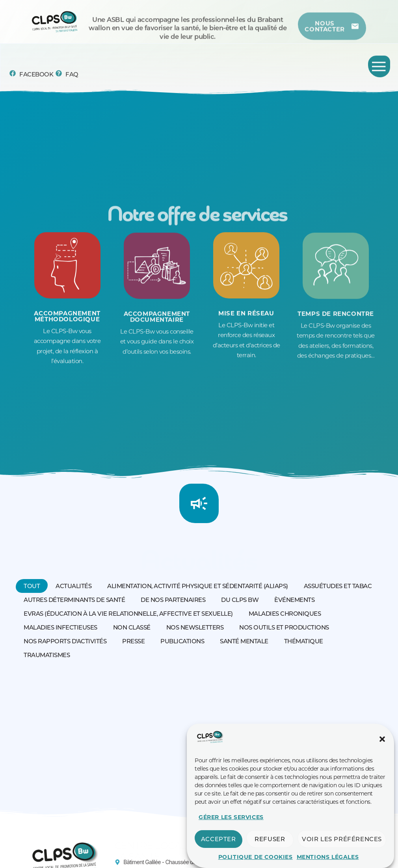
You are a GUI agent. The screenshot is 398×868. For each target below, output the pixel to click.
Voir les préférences (342, 843)
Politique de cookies (256, 861)
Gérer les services (231, 821)
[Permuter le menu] (379, 68)
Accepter (219, 843)
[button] (382, 743)
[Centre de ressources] (332, 33)
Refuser (270, 843)
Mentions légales (328, 861)
